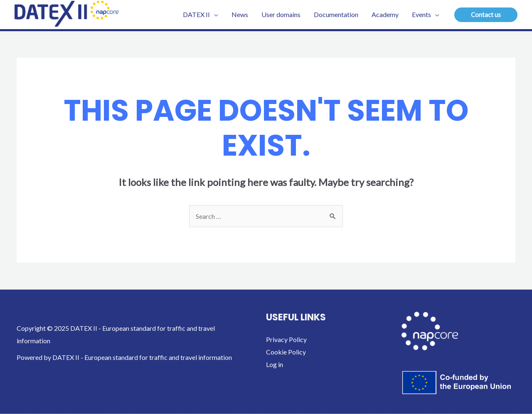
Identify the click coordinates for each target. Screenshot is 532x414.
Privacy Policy (286, 339)
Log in (275, 364)
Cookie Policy (286, 352)
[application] (214, 15)
